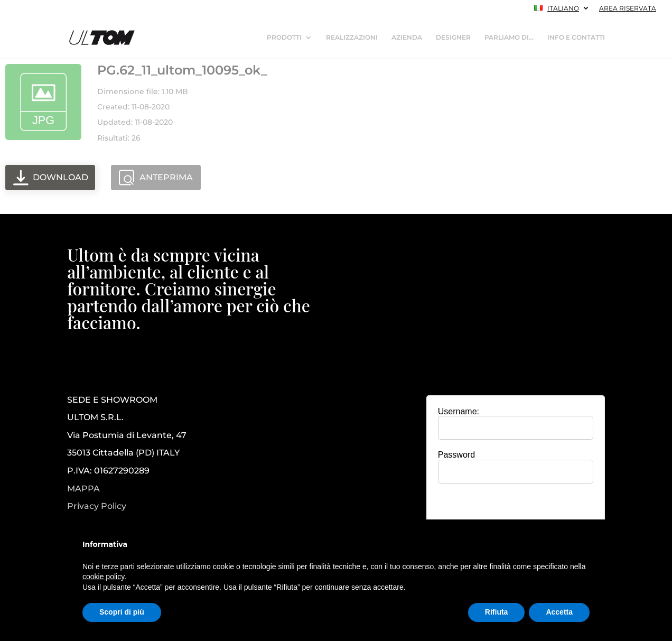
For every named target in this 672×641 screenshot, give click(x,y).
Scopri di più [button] (122, 612)
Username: (459, 411)
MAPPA (83, 489)
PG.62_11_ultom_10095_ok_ (182, 70)
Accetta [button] (559, 612)
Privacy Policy (97, 506)
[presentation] (516, 512)
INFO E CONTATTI (576, 38)
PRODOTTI (284, 38)
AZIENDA (407, 38)
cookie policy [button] (103, 577)
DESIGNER (453, 38)
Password (456, 455)
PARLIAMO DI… (509, 38)
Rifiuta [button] (497, 612)
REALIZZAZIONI (352, 38)
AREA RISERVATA (628, 9)
